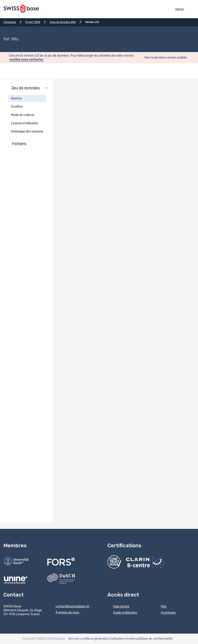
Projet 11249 (33, 22)
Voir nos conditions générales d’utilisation (96, 639)
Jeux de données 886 (63, 22)
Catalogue (10, 22)
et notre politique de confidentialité (149, 639)
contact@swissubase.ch (70, 607)
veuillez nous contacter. (26, 60)
